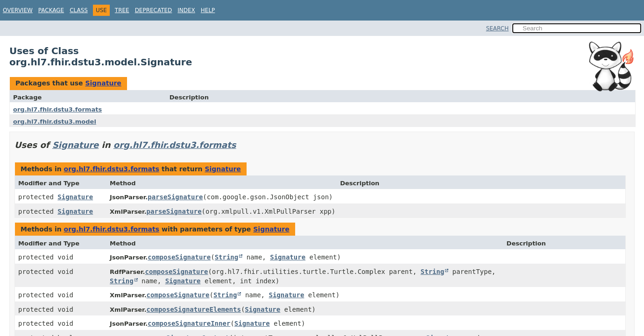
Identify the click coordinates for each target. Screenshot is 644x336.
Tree (122, 10)
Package (51, 10)
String (227, 257)
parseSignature (175, 197)
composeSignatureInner (189, 323)
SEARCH (498, 28)
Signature (103, 83)
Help (208, 10)
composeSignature (179, 257)
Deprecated (154, 10)
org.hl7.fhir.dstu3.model (55, 122)
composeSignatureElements (194, 309)
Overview (18, 10)
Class (79, 10)
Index (186, 10)
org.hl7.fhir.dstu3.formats (57, 109)
